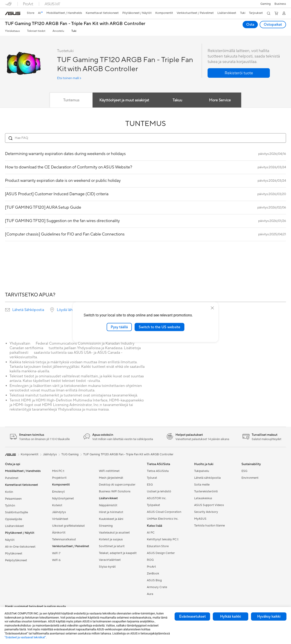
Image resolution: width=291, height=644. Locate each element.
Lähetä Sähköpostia (28, 310)
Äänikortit (59, 533)
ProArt (151, 567)
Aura (150, 594)
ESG (150, 485)
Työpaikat (153, 505)
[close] (212, 308)
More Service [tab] (220, 100)
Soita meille (202, 485)
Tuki (74, 31)
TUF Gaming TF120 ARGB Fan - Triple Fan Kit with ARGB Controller (75, 24)
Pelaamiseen (13, 499)
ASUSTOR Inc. (157, 498)
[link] (13, 13)
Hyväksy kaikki (269, 616)
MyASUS (200, 519)
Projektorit (59, 478)
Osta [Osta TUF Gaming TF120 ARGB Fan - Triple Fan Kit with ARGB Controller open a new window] (250, 25)
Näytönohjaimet (63, 499)
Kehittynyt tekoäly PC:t (163, 539)
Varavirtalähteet (110, 560)
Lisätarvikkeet (14, 526)
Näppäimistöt (108, 505)
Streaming (106, 526)
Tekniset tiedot (36, 31)
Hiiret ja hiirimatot (111, 512)
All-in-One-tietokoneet (20, 547)
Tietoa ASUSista (158, 471)
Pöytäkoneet (14, 554)
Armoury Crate (157, 587)
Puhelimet (12, 478)
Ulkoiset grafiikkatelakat (68, 526)
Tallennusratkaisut (64, 539)
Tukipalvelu (202, 471)
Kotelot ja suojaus (111, 539)
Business (280, 4)
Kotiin (9, 492)
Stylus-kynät (107, 567)
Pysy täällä (119, 327)
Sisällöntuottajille (16, 512)
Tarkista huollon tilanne (209, 526)
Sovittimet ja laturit (112, 546)
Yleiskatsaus (12, 31)
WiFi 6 (56, 560)
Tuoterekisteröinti (206, 491)
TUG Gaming (70, 454)
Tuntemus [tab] (71, 100)
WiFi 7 (56, 553)
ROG (150, 560)
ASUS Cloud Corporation (164, 512)
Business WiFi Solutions (115, 491)
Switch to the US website (159, 327)
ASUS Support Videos (209, 505)
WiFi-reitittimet (109, 471)
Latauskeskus (203, 498)
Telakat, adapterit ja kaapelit (118, 553)
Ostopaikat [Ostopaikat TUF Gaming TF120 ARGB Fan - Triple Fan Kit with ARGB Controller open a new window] (273, 25)
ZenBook (153, 574)
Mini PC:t (58, 471)
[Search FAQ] (145, 138)
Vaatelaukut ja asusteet (114, 533)
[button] (266, 4)
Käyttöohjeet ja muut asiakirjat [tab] (124, 100)
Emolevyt (58, 492)
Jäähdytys (59, 512)
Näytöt (10, 540)
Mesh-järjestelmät (111, 478)
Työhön (10, 506)
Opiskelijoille (14, 519)
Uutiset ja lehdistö (159, 491)
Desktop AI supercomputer (117, 485)
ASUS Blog (154, 580)
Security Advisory (206, 512)
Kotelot (57, 505)
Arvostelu (58, 31)
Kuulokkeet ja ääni (111, 519)
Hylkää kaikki (231, 616)
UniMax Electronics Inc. (163, 519)
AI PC (151, 533)
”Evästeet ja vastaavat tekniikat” (25, 637)
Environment (250, 478)
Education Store (158, 546)
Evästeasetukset (192, 616)
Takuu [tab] (177, 100)
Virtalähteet (60, 519)
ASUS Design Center (161, 553)
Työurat (152, 478)
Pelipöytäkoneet (16, 560)
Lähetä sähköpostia (207, 478)
